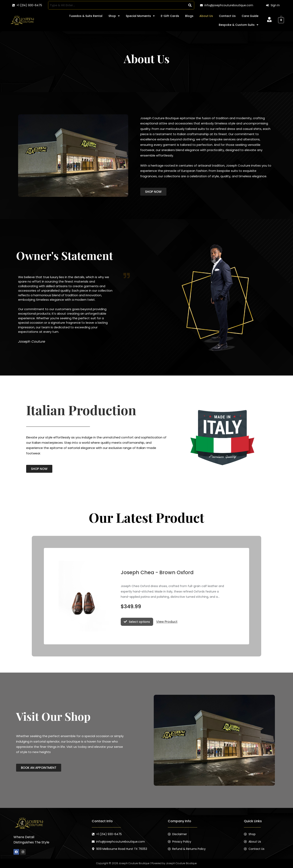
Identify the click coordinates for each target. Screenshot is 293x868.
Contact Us (227, 16)
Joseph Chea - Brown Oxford (158, 572)
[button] (114, 16)
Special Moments (140, 16)
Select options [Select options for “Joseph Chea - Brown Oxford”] (139, 622)
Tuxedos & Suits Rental (86, 16)
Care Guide (250, 16)
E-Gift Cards (170, 16)
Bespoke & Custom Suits (239, 25)
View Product (167, 622)
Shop (114, 16)
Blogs (189, 16)
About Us (206, 16)
